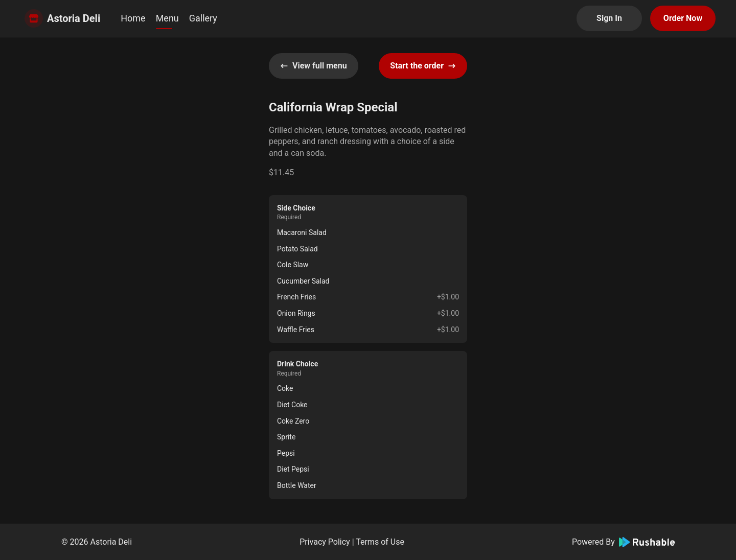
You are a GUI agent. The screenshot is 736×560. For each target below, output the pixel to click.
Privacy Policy (325, 542)
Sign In (609, 18)
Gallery (203, 18)
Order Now (683, 18)
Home (133, 18)
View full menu (314, 66)
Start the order (423, 66)
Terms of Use (380, 542)
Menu (167, 18)
